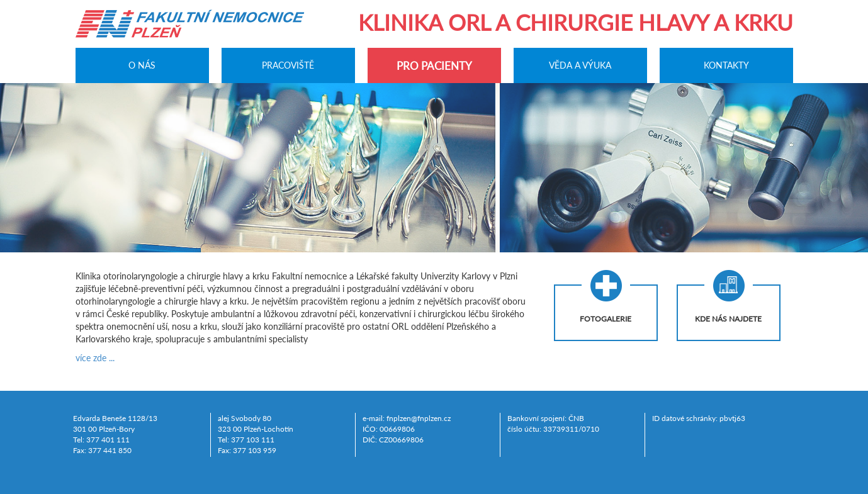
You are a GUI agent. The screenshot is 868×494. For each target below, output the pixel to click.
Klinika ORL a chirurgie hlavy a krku (576, 22)
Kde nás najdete (728, 319)
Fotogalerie (606, 319)
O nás (142, 65)
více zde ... (95, 358)
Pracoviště (288, 65)
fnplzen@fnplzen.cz (419, 418)
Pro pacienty (434, 66)
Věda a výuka (580, 65)
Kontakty (726, 65)
